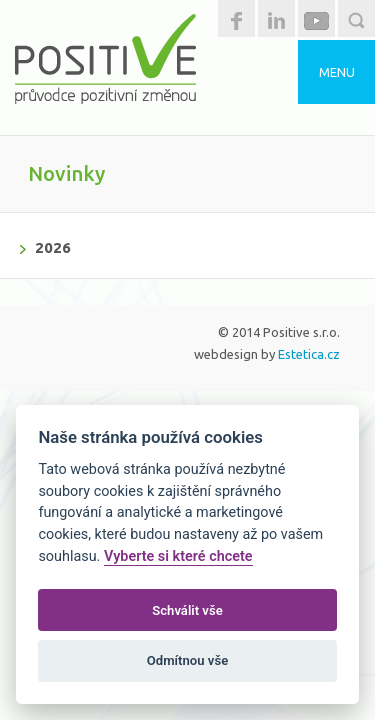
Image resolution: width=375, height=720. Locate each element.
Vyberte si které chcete (178, 556)
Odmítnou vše (187, 660)
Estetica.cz (309, 354)
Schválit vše (187, 610)
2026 (53, 247)
